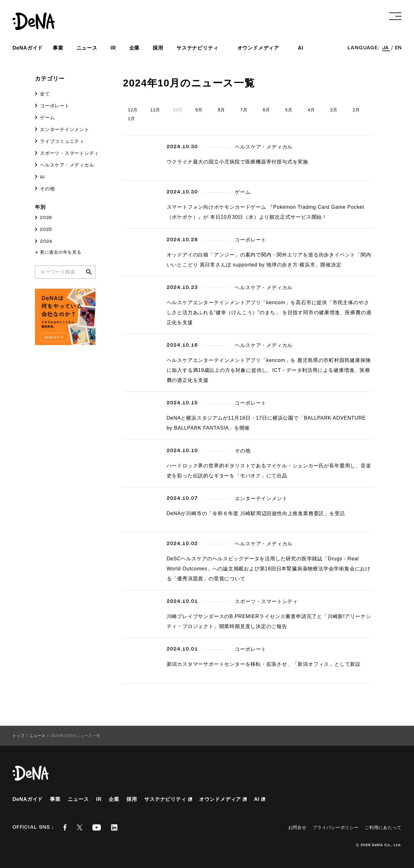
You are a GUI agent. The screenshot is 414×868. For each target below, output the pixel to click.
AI (42, 177)
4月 (311, 110)
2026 (46, 218)
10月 (178, 110)
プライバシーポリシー (335, 827)
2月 (356, 110)
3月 (334, 110)
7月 (244, 110)
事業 (58, 48)
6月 (266, 110)
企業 (135, 48)
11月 (155, 110)
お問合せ (297, 827)
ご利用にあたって (383, 827)
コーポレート (55, 106)
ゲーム (47, 117)
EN (398, 48)
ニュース (87, 48)
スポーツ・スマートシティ (69, 153)
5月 (289, 110)
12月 (133, 110)
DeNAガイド (28, 48)
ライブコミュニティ (62, 141)
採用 (158, 48)
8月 (222, 110)
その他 (47, 189)
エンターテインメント (65, 129)
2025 (46, 230)
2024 (46, 242)
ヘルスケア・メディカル (67, 165)
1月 (132, 119)
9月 (199, 110)
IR (113, 48)
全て (45, 94)
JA (386, 48)
